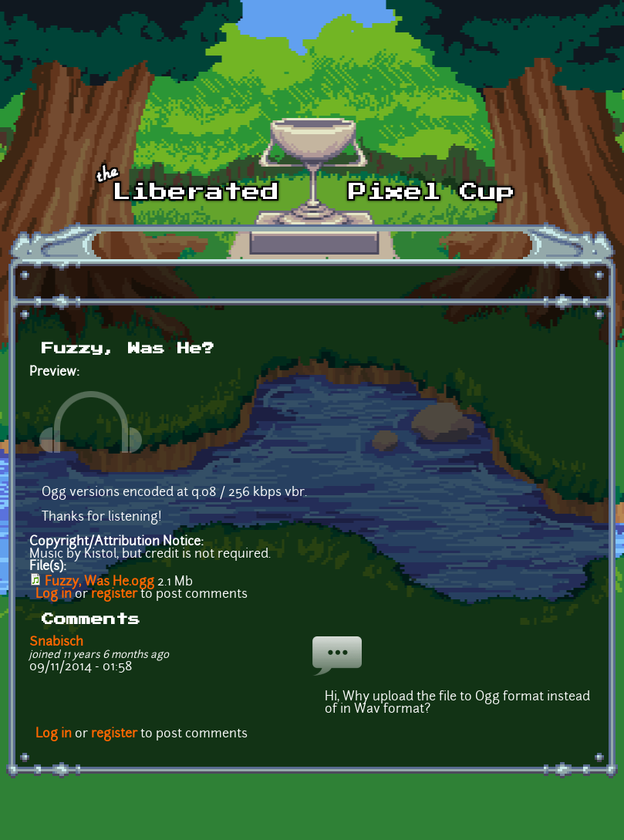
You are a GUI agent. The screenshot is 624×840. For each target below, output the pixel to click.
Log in (54, 595)
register (114, 595)
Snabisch (56, 643)
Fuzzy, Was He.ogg (100, 582)
